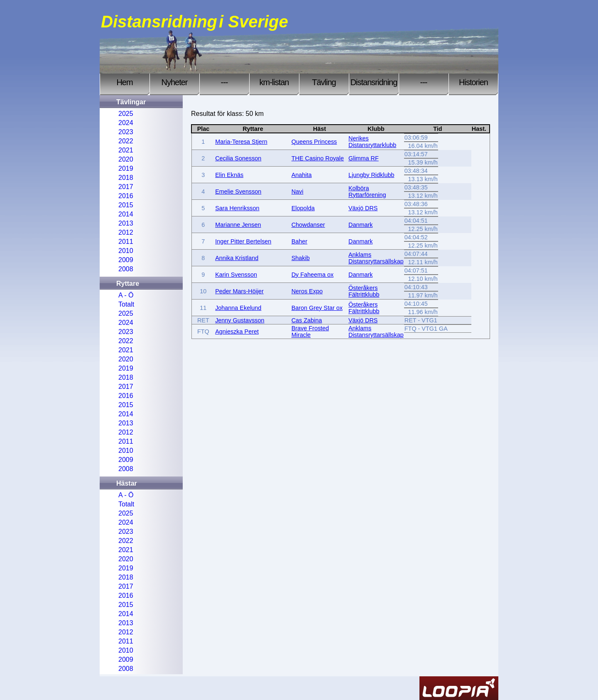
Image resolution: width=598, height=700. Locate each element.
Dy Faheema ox (313, 275)
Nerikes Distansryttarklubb (372, 142)
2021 (126, 150)
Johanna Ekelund (238, 308)
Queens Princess (314, 142)
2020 (126, 159)
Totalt (126, 304)
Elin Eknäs (229, 175)
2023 (126, 132)
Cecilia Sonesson (238, 158)
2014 (126, 214)
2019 (126, 168)
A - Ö (126, 295)
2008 (126, 269)
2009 (126, 260)
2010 (126, 251)
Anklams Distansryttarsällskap (376, 258)
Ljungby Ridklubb (371, 175)
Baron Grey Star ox (317, 308)
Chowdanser (308, 225)
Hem (124, 82)
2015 (126, 205)
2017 (126, 187)
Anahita (302, 175)
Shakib (301, 258)
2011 (126, 242)
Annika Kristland (237, 258)
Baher (299, 241)
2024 (126, 123)
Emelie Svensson (238, 192)
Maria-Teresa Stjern (241, 142)
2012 (126, 232)
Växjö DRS (363, 208)
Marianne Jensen (238, 225)
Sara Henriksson (237, 208)
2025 (126, 114)
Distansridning (374, 82)
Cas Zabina (307, 320)
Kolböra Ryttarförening (367, 192)
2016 (126, 196)
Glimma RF (364, 158)
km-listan (274, 82)
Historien (473, 82)
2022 (126, 141)
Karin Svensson (236, 275)
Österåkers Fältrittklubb (364, 291)
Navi (298, 192)
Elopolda (303, 208)
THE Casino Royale (318, 158)
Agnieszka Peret (237, 332)
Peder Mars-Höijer (239, 291)
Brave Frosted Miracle (310, 332)
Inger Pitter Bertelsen (243, 241)
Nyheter (174, 82)
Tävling (324, 82)
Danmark (360, 225)
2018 (126, 178)
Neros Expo (307, 291)
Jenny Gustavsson (240, 320)
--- (224, 82)
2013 (126, 223)
